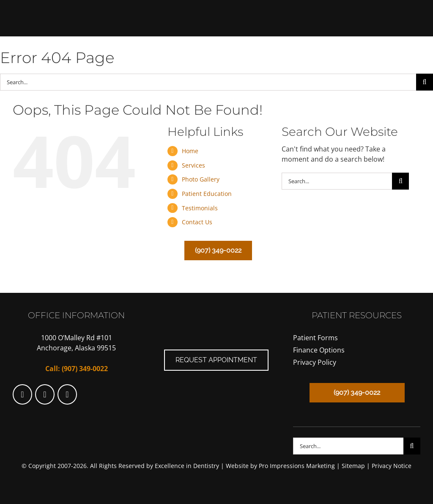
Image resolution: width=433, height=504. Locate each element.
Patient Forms (315, 338)
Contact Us (197, 222)
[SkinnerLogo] (217, 8)
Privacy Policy (315, 362)
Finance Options (319, 350)
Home (190, 151)
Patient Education (207, 194)
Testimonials (200, 208)
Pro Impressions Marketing (297, 466)
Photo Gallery (201, 179)
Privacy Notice (392, 466)
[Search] (425, 82)
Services (193, 165)
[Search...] (208, 82)
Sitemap (353, 466)
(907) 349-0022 (85, 369)
